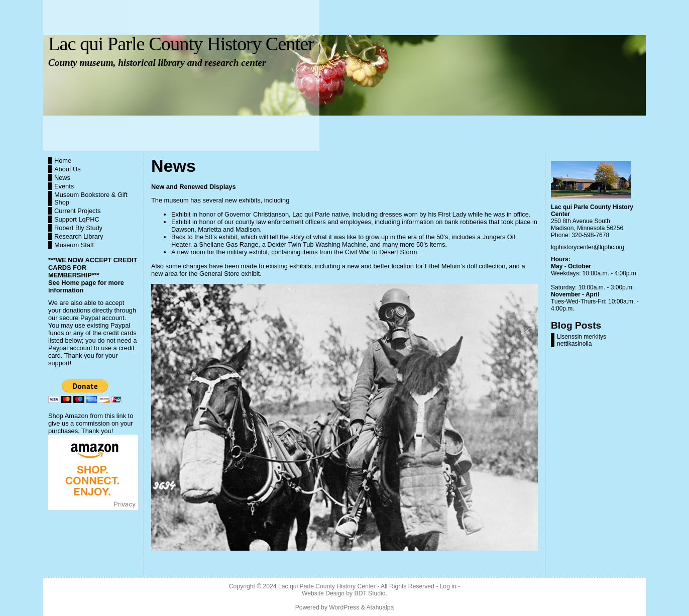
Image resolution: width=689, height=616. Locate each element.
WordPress (344, 607)
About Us (68, 169)
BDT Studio (370, 593)
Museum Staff (74, 245)
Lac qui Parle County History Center (181, 44)
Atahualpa (380, 607)
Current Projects (77, 211)
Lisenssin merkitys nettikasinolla (582, 340)
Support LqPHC (77, 219)
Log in (448, 586)
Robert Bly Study (78, 228)
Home (63, 161)
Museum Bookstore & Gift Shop (91, 198)
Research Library (79, 236)
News (62, 178)
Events (64, 186)
